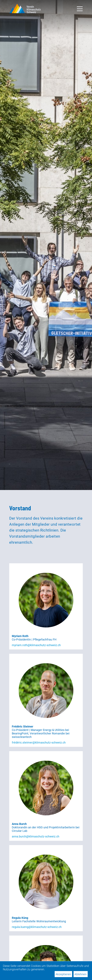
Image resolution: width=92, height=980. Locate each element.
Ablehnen (80, 974)
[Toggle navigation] (80, 9)
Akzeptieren (63, 974)
